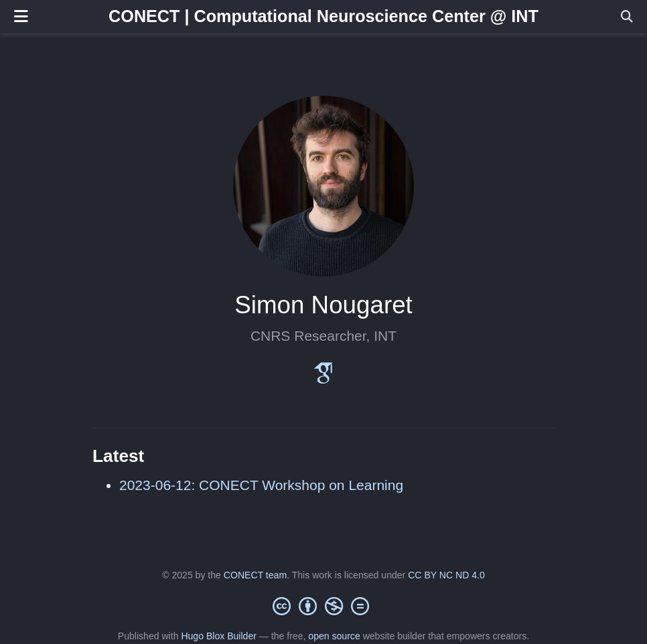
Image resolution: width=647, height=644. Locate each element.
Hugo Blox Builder (219, 636)
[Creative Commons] (323, 606)
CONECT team (255, 575)
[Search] (627, 17)
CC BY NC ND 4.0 (446, 575)
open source (334, 636)
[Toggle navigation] (21, 16)
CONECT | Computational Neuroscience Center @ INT (323, 16)
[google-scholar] (323, 379)
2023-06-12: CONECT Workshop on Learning (261, 485)
